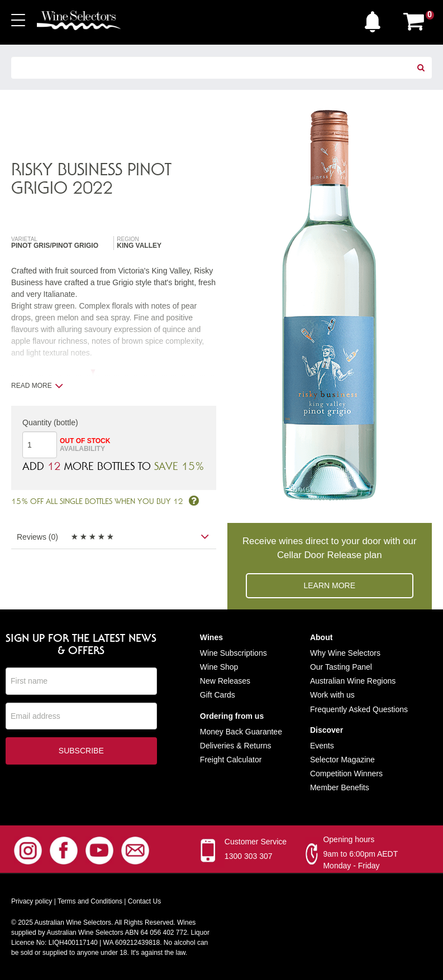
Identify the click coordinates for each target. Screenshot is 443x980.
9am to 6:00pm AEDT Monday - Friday (360, 860)
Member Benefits (340, 787)
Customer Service (256, 842)
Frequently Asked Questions (359, 709)
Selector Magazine (342, 760)
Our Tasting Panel (341, 667)
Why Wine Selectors (345, 653)
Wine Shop (219, 667)
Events (322, 746)
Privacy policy (32, 901)
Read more (37, 386)
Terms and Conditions (90, 901)
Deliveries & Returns (236, 746)
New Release (223, 681)
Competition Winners (346, 774)
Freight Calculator (231, 760)
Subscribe (81, 751)
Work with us (332, 695)
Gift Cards (218, 695)
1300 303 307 (249, 856)
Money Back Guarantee (241, 732)
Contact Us (144, 901)
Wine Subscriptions (234, 653)
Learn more (329, 585)
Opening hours (349, 839)
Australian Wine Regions (353, 681)
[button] (375, 19)
